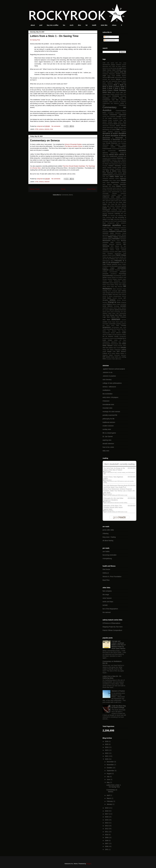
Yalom (114, 359)
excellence (114, 158)
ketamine (124, 208)
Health (123, 180)
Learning (117, 213)
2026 (107, 741)
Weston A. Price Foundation (112, 577)
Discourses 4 (117, 139)
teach (113, 325)
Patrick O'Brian (121, 255)
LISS (104, 217)
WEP (118, 351)
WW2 (104, 359)
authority (124, 79)
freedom (111, 166)
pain (120, 252)
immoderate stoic (108, 404)
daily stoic (106, 451)
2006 (107, 846)
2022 (107, 753)
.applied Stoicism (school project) (114, 369)
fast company (107, 591)
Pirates (122, 263)
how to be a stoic (108, 447)
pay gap (109, 257)
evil (125, 156)
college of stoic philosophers (112, 383)
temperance (107, 327)
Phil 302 (108, 259)
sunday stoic (107, 429)
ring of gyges (122, 283)
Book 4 (105, 88)
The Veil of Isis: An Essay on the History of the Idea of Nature (114, 469)
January (110, 804)
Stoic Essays (110, 315)
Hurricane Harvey (121, 190)
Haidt (121, 177)
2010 (107, 835)
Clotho (111, 102)
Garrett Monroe (108, 494)
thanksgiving (110, 329)
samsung (105, 294)
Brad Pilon (106, 580)
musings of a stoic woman (111, 412)
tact (104, 325)
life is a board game (109, 433)
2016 (107, 817)
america (117, 72)
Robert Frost (106, 285)
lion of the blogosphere (110, 609)
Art (109, 79)
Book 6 (117, 88)
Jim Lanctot (109, 202)
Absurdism (105, 66)
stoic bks (104, 25)
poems (120, 264)
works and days (108, 602)
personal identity (119, 257)
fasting (116, 162)
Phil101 (113, 259)
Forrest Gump (122, 164)
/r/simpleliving (107, 559)
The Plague (122, 331)
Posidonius (106, 266)
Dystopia (124, 143)
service (119, 300)
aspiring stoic (107, 440)
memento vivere (108, 233)
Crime (120, 118)
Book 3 (123, 86)
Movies (114, 241)
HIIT (110, 186)
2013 (107, 826)
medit (94, 25)
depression (106, 126)
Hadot (117, 176)
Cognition (123, 102)
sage (104, 293)
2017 (107, 814)
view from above (108, 348)
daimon (105, 122)
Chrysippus (106, 98)
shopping (124, 302)
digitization (123, 130)
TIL (107, 335)
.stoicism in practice (109, 376)
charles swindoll (115, 94)
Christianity (116, 96)
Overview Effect (114, 252)
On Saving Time (35, 40)
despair (105, 128)
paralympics (118, 254)
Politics (124, 264)
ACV (114, 66)
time (52, 129)
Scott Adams (107, 298)
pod (41, 25)
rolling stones (106, 287)
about (33, 25)
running (105, 291)
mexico (119, 235)
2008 (107, 841)
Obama (117, 246)
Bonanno (110, 85)
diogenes (110, 132)
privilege (105, 272)
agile (121, 68)
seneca (41, 129)
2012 (107, 829)
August (109, 774)
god (104, 171)
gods (116, 173)
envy (104, 151)
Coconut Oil (117, 102)
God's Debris (122, 171)
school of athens (108, 296)
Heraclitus (123, 184)
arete (113, 77)
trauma (112, 338)
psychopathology (108, 276)
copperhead (122, 115)
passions (105, 255)
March (109, 798)
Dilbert (104, 132)
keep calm (112, 208)
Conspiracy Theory (120, 113)
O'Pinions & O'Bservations (111, 623)
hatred (118, 180)
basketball (114, 81)
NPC (112, 246)
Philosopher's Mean (108, 261)
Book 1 (116, 85)
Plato (104, 264)
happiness (123, 178)
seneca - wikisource (109, 387)
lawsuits (105, 213)
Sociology (116, 306)
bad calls (108, 81)
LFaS (37, 129)
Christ (109, 96)
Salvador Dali (109, 293)
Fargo (111, 162)
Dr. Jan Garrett (108, 436)
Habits (112, 176)
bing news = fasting (109, 537)
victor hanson (107, 598)
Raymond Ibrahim (109, 511)
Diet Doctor (106, 569)
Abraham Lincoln (121, 65)
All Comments (109, 40)
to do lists (114, 335)
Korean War (122, 210)
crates (110, 118)
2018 (107, 811)
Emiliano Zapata (121, 145)
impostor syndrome (119, 193)
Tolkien (124, 335)
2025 (107, 744)
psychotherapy (117, 276)
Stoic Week (106, 320)
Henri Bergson (107, 184)
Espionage (105, 155)
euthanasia (121, 156)
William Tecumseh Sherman (117, 355)
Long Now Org (118, 219)
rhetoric (111, 283)
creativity (115, 118)
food (110, 164)
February (110, 801)
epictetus (122, 151)
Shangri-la (112, 302)
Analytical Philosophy (109, 74)
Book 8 (105, 90)
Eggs (112, 145)
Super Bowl (115, 322)
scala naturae (122, 294)
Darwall (110, 122)
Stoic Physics (111, 317)
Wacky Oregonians (115, 350)
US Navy (123, 340)
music (118, 241)
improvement (106, 195)
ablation (113, 65)
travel (116, 338)
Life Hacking (119, 216)
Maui (111, 230)
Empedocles (122, 147)
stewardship (123, 313)
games (104, 167)
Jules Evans (108, 501)
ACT (110, 66)
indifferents (106, 197)
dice (125, 128)
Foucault (105, 166)
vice (120, 344)
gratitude (105, 175)
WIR (104, 357)
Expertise (114, 160)
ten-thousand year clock (119, 327)
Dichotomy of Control (109, 130)
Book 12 (112, 86)
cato (122, 92)
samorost (123, 293)
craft (106, 118)
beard (104, 83)
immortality (106, 193)
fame (104, 162)
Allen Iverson (110, 72)
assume (113, 79)
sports (108, 312)
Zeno (120, 359)
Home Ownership (107, 188)
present (112, 270)
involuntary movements (109, 199)
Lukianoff (120, 221)
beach (124, 81)
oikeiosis (105, 250)
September (111, 771)
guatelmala (118, 175)
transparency (106, 338)
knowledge (114, 210)
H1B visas (106, 177)
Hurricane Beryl (112, 190)
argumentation (119, 77)
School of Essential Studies (73, 144)
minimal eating (107, 239)
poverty (120, 266)
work (117, 357)
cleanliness (123, 100)
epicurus (105, 153)
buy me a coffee (53, 25)
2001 (107, 849)
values (124, 342)
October (110, 768)
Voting (104, 350)
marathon (123, 223)
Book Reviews (120, 90)
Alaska (124, 68)
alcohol (124, 70)
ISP (121, 199)
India (125, 195)
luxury (124, 221)
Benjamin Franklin (120, 83)
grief (113, 175)
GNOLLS (106, 573)
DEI (125, 124)
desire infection (121, 126)
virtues (123, 347)
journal (124, 206)
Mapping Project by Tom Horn (113, 627)
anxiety (118, 76)
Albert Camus (107, 70)
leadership (111, 213)
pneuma (115, 264)
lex (64, 25)
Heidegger (123, 182)
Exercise (120, 158)
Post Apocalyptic (113, 266)
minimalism (116, 239)
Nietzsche (106, 246)
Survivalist (105, 324)
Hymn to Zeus (107, 192)
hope (125, 188)
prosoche (105, 274)
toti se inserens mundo (110, 336)
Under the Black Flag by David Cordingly (119, 707)
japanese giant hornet (112, 201)
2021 (107, 756)
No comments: (56, 126)
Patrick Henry (112, 255)
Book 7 (123, 88)
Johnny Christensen (116, 206)
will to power (111, 353)
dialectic (116, 128)
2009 (107, 838)
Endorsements (107, 149)
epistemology (114, 153)
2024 (107, 747)
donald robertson (108, 444)
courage (119, 116)
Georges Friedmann (115, 169)
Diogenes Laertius (120, 132)
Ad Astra (118, 66)
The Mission (112, 331)
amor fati (123, 72)
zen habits (106, 551)
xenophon (109, 359)
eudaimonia (113, 156)
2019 (107, 808)
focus (107, 164)
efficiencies (106, 145)
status (110, 313)
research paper (122, 279)
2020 (107, 759)
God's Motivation (108, 173)
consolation (111, 113)
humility (105, 190)
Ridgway (116, 283)
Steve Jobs (115, 313)
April (108, 795)
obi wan (123, 246)
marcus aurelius (112, 225)
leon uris (123, 213)
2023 (107, 750)
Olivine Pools (115, 250)
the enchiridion (108, 394)
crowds (110, 120)
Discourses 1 (108, 138)
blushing (105, 85)
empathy (113, 147)
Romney (120, 287)
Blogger (89, 864)
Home (63, 189)
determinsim (110, 128)
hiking (114, 186)
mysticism (118, 242)
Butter (114, 92)
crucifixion (116, 120)
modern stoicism (108, 426)
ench (72, 25)
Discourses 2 (121, 138)
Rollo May (114, 287)
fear (119, 162)
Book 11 (105, 86)
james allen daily (108, 530)
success (124, 320)
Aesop (115, 68)
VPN (108, 350)
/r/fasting (106, 533)
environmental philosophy (119, 149)
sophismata (106, 308)
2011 (107, 832)
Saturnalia (115, 294)
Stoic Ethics (119, 315)
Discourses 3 (107, 139)
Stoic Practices (121, 317)
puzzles (124, 276)
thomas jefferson (116, 333)
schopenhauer (117, 296)
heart (104, 182)
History (118, 186)
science (124, 296)
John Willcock (122, 204)
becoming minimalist (109, 555)
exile (125, 158)
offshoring (123, 248)
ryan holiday (122, 291)
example (105, 158)
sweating (119, 324)
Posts (107, 37)
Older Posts (91, 189)
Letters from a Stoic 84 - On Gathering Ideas (112, 677)
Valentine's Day (116, 342)
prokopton (123, 272)
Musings (123, 241)
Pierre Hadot (108, 471)
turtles (116, 340)
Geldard (115, 167)
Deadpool (110, 124)
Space (119, 308)
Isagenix (118, 199)
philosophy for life (108, 419)
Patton (104, 257)
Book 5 (111, 88)
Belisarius (110, 83)
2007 (107, 843)
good (124, 173)
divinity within (117, 141)
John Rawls (119, 202)
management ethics (113, 223)
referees (110, 279)
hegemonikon (115, 182)
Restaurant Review (120, 281)
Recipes (105, 279)
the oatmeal (107, 612)
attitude (118, 79)
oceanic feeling (114, 248)
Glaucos (124, 169)
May (108, 782)
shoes (119, 302)
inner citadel (116, 197)
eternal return (114, 154)
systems (124, 324)
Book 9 (111, 90)
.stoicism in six (107, 372)
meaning (117, 230)
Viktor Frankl (117, 348)
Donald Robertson (112, 143)
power (124, 266)
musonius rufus (108, 242)
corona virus (106, 116)
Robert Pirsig (114, 285)
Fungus (124, 166)
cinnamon (114, 98)
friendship (118, 166)
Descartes (112, 126)
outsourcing (106, 252)
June (109, 779)
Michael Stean (108, 480)
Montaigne (123, 239)
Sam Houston (117, 293)
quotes (105, 277)
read (125, 277)
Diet (118, 129)
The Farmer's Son (119, 329)
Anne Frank (111, 76)
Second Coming (117, 298)
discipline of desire (118, 136)
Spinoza (112, 310)
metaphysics (113, 235)
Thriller (124, 333)
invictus (124, 197)
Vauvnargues (115, 344)
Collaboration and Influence (111, 103)
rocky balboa (122, 285)
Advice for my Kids (108, 68)
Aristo (124, 77)
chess (114, 25)
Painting (124, 252)
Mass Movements (116, 228)
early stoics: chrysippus (110, 397)
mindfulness (122, 237)
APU (109, 77)
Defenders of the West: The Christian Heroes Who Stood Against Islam (113, 507)
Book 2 (118, 86)
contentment (113, 115)
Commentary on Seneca (45, 140)
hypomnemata (116, 192)
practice (105, 268)
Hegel (108, 182)
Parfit (125, 254)
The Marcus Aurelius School (74, 146)
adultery (124, 66)
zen (117, 359)
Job (114, 202)
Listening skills (110, 217)
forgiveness (115, 164)
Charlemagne (106, 94)
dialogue (121, 128)
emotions (105, 147)
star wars (123, 312)
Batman (120, 81)
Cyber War (123, 120)
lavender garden (122, 212)
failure (119, 160)
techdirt (105, 605)
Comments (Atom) (67, 195)
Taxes (108, 325)
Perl (113, 257)
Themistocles (106, 333)
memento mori (121, 231)
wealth (104, 351)
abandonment (106, 65)
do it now (123, 141)
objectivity (105, 248)
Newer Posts (35, 189)
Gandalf (109, 167)
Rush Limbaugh (113, 291)
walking (124, 350)
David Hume (117, 122)
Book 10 (123, 85)
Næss (124, 242)
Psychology (123, 274)
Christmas (123, 96)
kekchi (118, 208)
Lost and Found (112, 221)
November (110, 765)
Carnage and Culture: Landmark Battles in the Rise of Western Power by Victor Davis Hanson (119, 645)
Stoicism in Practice (118, 691)
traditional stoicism (109, 422)
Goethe (120, 173)
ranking (109, 277)
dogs (104, 143)
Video (124, 346)
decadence (121, 124)
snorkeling (123, 304)
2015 (107, 820)
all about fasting (108, 541)
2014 (107, 823)
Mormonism (107, 240)
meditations (106, 390)
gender (119, 167)
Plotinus (109, 264)
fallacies (124, 160)
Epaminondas (112, 151)
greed (110, 175)
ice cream (123, 192)
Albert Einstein (117, 70)
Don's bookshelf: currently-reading (119, 464)
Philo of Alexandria (121, 259)
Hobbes (124, 186)
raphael (114, 277)
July (108, 777)
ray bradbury (120, 277)
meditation (112, 231)
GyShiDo (124, 175)
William (118, 353)
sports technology (115, 312)
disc (80, 25)
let (87, 25)
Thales (104, 329)
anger (104, 76)
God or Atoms (111, 171)
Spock (104, 312)
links (125, 216)
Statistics (105, 313)
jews (104, 202)
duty (119, 143)
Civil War (115, 100)
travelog (120, 338)
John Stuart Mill (112, 204)
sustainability (112, 324)
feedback (124, 162)
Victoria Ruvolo (118, 346)
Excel (109, 158)
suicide (105, 322)
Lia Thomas (111, 216)
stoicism (47, 129)
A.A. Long (123, 63)
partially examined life (110, 415)
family (108, 162)
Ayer (104, 81)
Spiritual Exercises (120, 310)
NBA (125, 244)
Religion (115, 279)
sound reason (113, 308)
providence (114, 274)
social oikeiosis (108, 306)
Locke (109, 219)
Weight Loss (111, 351)
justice (105, 208)
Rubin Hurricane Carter (119, 289)
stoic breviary (107, 380)
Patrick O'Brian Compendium (112, 630)
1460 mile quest (108, 63)
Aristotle (105, 79)
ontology (124, 250)
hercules (105, 186)
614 (117, 63)
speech (107, 310)
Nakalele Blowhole (108, 244)
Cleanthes (105, 102)
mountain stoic (107, 408)
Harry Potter (113, 180)
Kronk (104, 212)
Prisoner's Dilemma (120, 270)
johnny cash (106, 206)
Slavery (114, 304)
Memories (118, 233)
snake (118, 304)
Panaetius (110, 254)
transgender (123, 336)
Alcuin (104, 72)
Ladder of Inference (111, 212)
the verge (106, 595)
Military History (113, 237)
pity (125, 263)
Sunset (110, 322)
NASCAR (119, 244)
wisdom (108, 357)
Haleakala (105, 178)
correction (113, 116)
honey (114, 188)
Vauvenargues (106, 344)
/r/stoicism (106, 401)
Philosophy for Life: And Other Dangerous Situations (113, 499)
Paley (104, 254)
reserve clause (107, 281)
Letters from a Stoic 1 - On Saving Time (54, 36)
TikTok (104, 335)
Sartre (110, 294)
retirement (106, 283)
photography (115, 262)
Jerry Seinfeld (122, 201)
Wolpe (113, 357)
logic (112, 219)
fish (104, 164)
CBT (125, 92)
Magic (104, 223)
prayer (113, 268)
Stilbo (104, 315)
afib (118, 68)
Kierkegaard (106, 210)
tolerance (119, 335)
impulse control (116, 195)
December (110, 762)
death (115, 124)
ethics (108, 156)
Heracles (116, 184)
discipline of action (110, 133)
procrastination (113, 272)
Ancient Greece (121, 74)
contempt (105, 115)
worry (120, 357)
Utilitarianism (106, 342)
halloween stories (114, 178)
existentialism (107, 160)
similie (104, 304)
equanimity (123, 153)
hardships (106, 180)
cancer (118, 92)
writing (124, 357)
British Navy (107, 92)
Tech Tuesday (121, 325)
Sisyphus (109, 304)
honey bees (120, 188)
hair (125, 177)
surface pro (123, 322)
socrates (123, 306)
